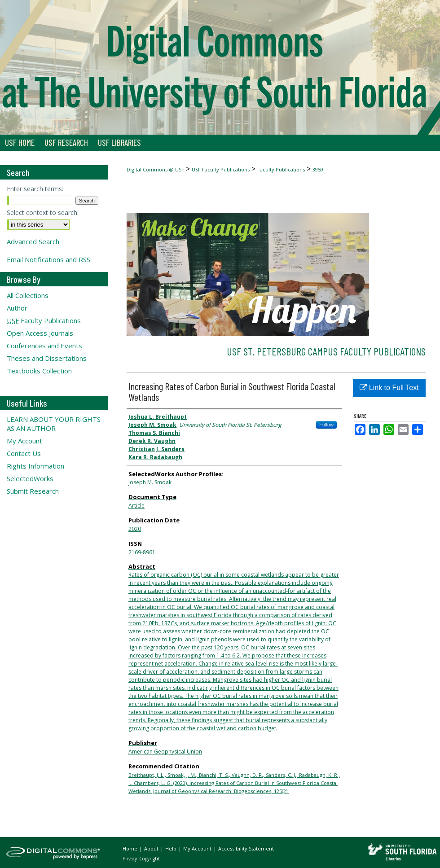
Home (131, 848)
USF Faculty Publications (221, 169)
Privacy (130, 859)
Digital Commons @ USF (155, 169)
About (152, 848)
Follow (326, 425)
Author (17, 308)
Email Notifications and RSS (48, 259)
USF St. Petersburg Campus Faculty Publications (326, 351)
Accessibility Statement (246, 848)
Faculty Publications (281, 169)
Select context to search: (43, 213)
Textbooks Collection (39, 371)
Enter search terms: (35, 189)
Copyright (150, 859)
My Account (24, 441)
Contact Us (24, 453)
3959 (318, 169)
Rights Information (35, 466)
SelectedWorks (30, 478)
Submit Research (33, 491)
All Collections (28, 295)
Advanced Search (33, 241)
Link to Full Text (389, 388)
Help (172, 848)
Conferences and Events (44, 346)
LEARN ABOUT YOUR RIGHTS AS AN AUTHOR (54, 424)
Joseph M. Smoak (150, 482)
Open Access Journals (40, 333)
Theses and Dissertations (47, 358)
